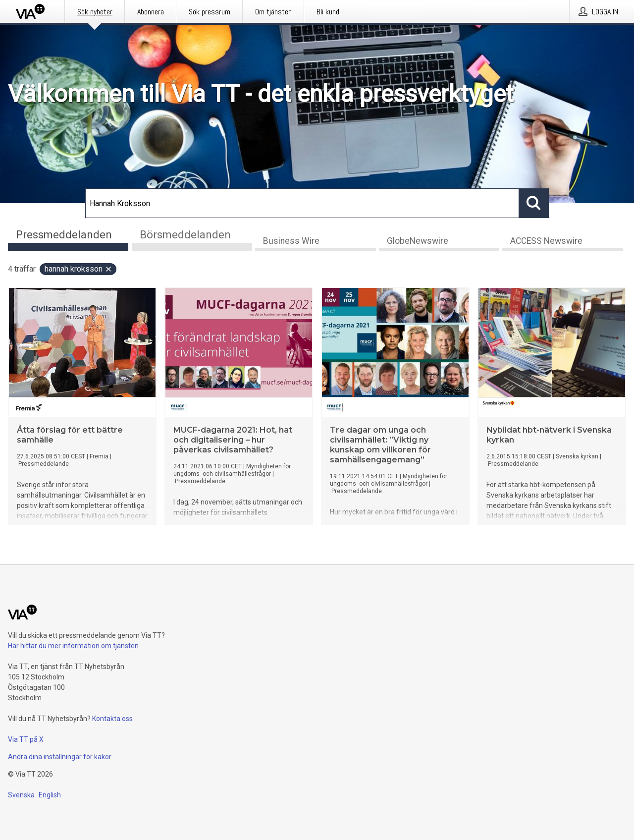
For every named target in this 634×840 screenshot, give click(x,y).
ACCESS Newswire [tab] (546, 241)
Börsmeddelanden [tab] (185, 235)
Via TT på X (26, 739)
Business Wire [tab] (291, 241)
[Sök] (302, 203)
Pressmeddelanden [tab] (64, 235)
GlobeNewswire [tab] (418, 241)
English (50, 795)
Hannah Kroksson (79, 269)
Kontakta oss (112, 719)
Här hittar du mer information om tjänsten (73, 646)
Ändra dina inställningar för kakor (60, 757)
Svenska (21, 795)
